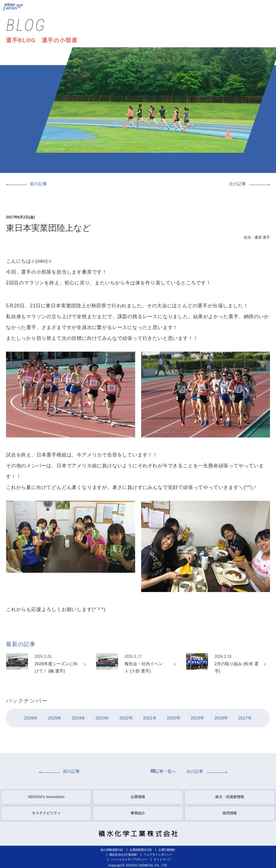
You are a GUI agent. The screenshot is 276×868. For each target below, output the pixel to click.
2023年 (102, 718)
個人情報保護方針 (112, 850)
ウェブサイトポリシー (158, 855)
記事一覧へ (163, 771)
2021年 (150, 718)
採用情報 (230, 813)
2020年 (174, 718)
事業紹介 (138, 813)
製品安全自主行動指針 (123, 855)
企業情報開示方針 (141, 850)
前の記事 (39, 184)
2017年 (245, 718)
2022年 (126, 718)
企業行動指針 (167, 850)
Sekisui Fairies (14, 7)
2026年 (31, 718)
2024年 (78, 718)
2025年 (55, 718)
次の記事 (237, 184)
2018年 (221, 718)
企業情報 (138, 797)
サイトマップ (162, 859)
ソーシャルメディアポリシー (129, 859)
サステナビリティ (46, 813)
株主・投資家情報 (230, 797)
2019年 (198, 718)
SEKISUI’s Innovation (46, 797)
